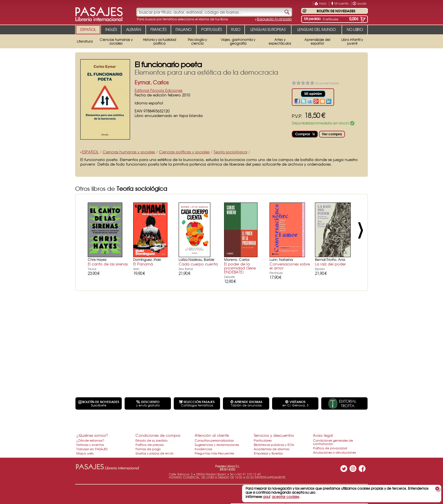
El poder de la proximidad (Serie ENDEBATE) (240, 268)
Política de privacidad (330, 448)
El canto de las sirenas (108, 264)
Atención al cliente (212, 435)
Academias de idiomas (272, 449)
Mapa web (85, 453)
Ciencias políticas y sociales (184, 152)
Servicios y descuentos (274, 435)
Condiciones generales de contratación (333, 442)
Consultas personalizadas (214, 440)
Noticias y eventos (90, 445)
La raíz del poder (330, 264)
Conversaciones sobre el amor (290, 266)
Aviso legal (323, 435)
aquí (267, 497)
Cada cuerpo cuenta (198, 264)
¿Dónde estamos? (90, 440)
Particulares (263, 440)
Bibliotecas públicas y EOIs (274, 445)
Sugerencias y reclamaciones (217, 445)
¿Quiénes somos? (92, 435)
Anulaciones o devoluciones (334, 452)
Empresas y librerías (268, 453)
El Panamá (143, 264)
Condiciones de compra (158, 435)
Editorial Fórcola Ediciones (158, 90)
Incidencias (203, 449)
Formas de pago (148, 449)
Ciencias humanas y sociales (129, 152)
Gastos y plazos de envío (154, 453)
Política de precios (149, 445)
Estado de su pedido (151, 440)
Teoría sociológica (230, 152)
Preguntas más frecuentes (214, 453)
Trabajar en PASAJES (92, 449)
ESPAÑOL (90, 152)
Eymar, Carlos (152, 82)
